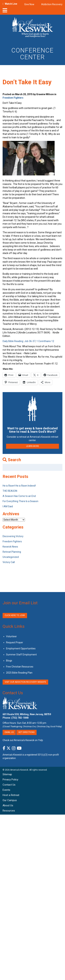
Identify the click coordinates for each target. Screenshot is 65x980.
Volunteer (11, 636)
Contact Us (13, 693)
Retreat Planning (12, 552)
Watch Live (11, 4)
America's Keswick (12, 755)
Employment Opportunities (21, 648)
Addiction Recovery (52, 4)
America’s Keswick (19, 770)
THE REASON (10, 491)
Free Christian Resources (20, 667)
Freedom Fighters (13, 98)
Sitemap (7, 774)
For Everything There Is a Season (20, 501)
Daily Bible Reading (13, 341)
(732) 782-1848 (20, 718)
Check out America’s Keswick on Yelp (23, 740)
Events (6, 790)
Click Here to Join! (15, 615)
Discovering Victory (13, 536)
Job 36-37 (30, 341)
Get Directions (26, 732)
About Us (8, 805)
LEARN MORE (33, 446)
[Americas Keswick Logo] (32, 28)
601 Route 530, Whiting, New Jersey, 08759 (27, 714)
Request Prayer (15, 642)
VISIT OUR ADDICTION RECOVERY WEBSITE (25, 682)
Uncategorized (11, 557)
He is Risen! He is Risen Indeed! (19, 486)
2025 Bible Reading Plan (19, 673)
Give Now (29, 4)
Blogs (9, 661)
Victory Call (9, 562)
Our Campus (10, 800)
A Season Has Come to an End (19, 496)
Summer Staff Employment (21, 655)
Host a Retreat (11, 795)
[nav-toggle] (5, 11)
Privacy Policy (10, 780)
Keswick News (10, 547)
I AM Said (8, 506)
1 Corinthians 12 (45, 341)
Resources (9, 811)
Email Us (9, 732)
